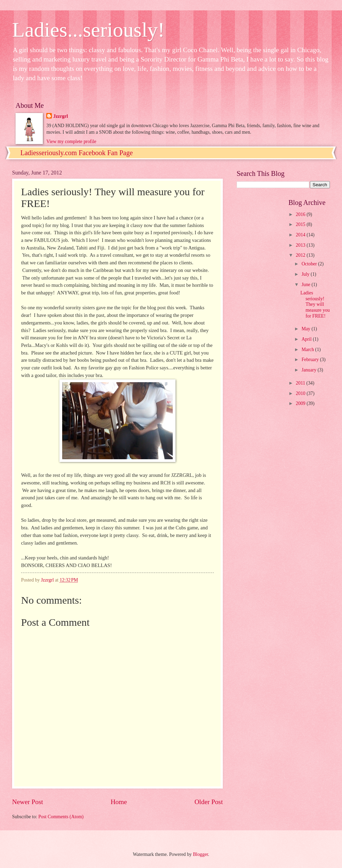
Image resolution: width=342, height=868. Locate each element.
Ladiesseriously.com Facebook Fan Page (77, 153)
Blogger (200, 854)
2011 (301, 383)
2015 (301, 224)
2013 (301, 245)
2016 (301, 214)
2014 (301, 235)
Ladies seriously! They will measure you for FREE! (315, 304)
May (307, 329)
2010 (301, 393)
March (308, 350)
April (307, 339)
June (307, 285)
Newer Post (28, 802)
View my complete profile (71, 141)
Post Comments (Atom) (61, 817)
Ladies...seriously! (88, 30)
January (310, 370)
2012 (301, 255)
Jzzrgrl (60, 116)
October (310, 264)
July (306, 274)
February (311, 360)
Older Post (209, 802)
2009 (301, 403)
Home (119, 802)
